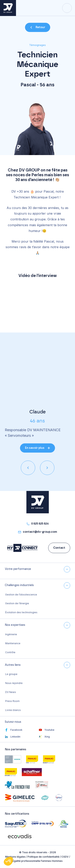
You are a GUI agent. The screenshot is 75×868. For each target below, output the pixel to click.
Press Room (12, 701)
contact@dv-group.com (40, 532)
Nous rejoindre (14, 683)
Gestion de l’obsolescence (21, 595)
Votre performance (18, 569)
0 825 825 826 (40, 524)
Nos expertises (15, 625)
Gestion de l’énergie (17, 603)
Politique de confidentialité (43, 857)
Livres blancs (13, 710)
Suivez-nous (13, 722)
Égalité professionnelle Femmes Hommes (38, 861)
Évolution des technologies (21, 612)
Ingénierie (11, 634)
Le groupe (11, 674)
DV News (11, 692)
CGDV (65, 857)
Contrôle (10, 652)
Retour (40, 27)
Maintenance (13, 643)
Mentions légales (15, 857)
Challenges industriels (19, 585)
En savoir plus (35, 448)
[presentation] (28, 468)
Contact (59, 548)
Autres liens (13, 665)
